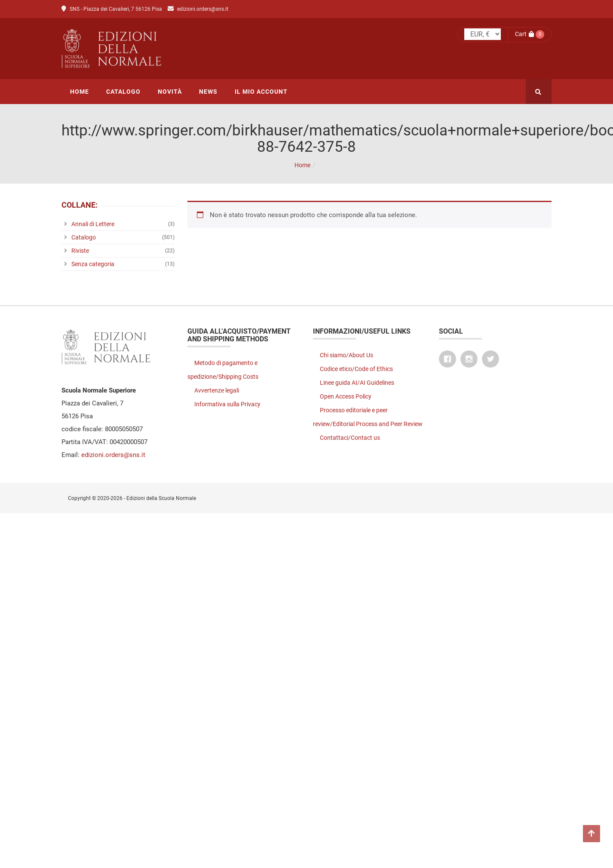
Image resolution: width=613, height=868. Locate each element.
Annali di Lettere (93, 224)
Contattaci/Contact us (350, 438)
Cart (524, 34)
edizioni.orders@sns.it (203, 9)
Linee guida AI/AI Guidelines (357, 383)
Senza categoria (93, 264)
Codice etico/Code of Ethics (356, 369)
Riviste (80, 251)
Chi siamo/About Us (346, 355)
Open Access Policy (346, 396)
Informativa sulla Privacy (227, 404)
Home (302, 165)
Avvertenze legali (217, 390)
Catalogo (84, 237)
